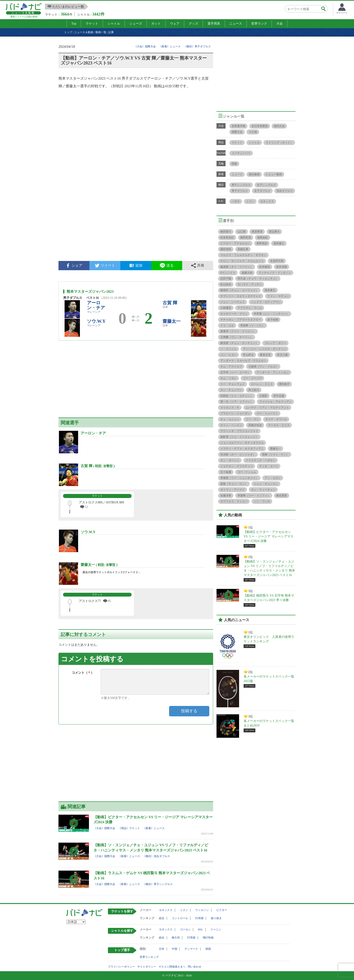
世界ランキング (149, 957)
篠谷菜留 (282, 496)
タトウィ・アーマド (233, 490)
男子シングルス (241, 185)
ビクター (222, 910)
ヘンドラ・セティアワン (266, 302)
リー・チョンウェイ (233, 384)
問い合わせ (195, 967)
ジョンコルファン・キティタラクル (242, 443)
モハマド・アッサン (250, 284)
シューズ (136, 24)
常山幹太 (248, 355)
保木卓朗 (282, 267)
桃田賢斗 (226, 232)
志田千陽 (226, 279)
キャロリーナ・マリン (234, 314)
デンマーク (191, 949)
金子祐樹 (273, 320)
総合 (162, 918)
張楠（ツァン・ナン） (275, 454)
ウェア (175, 24)
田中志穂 (279, 396)
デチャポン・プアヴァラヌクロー (241, 320)
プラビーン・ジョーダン (235, 413)
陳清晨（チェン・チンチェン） (239, 343)
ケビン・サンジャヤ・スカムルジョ (242, 261)
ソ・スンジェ (228, 349)
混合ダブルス (285, 191)
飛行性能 (208, 938)
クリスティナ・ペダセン (261, 460)
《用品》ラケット (129, 828)
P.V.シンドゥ (228, 273)
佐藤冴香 (226, 496)
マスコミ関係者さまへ (172, 967)
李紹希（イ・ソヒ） (252, 325)
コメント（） (83, 673)
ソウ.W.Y (96, 321)
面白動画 (254, 174)
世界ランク (259, 24)
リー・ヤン (252, 419)
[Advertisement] (136, 223)
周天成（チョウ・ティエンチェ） (258, 279)
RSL (200, 929)
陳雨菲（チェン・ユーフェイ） (239, 290)
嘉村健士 (279, 243)
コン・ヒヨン (228, 355)
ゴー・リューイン (267, 413)
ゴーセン (185, 929)
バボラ (236, 201)
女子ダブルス (262, 191)
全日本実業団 (260, 126)
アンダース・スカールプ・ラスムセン (243, 361)
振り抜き (216, 918)
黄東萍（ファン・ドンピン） (238, 331)
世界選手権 (238, 126)
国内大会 (279, 126)
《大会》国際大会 (145, 46)
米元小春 (282, 355)
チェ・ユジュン (230, 419)
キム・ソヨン (228, 378)
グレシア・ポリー (275, 343)
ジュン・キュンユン (266, 484)
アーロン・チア (96, 305)
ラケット (92, 24)
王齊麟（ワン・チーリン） (237, 337)
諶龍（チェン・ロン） (234, 484)
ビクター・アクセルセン (235, 243)
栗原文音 (265, 355)
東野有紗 (262, 243)
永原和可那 (277, 261)
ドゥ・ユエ (227, 325)
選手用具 (214, 24)
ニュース (236, 24)
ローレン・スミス (262, 384)
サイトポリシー (147, 967)
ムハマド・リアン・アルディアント (267, 408)
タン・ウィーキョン (263, 490)
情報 (234, 164)
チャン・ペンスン (231, 425)
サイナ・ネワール (276, 419)
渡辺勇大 (274, 232)
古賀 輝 (170, 303)
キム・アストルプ (231, 367)
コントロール (180, 918)
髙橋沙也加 (255, 425)
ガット (156, 24)
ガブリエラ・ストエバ (234, 501)
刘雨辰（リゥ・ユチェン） (237, 396)
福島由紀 (263, 238)
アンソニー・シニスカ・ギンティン (265, 349)
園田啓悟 (226, 249)
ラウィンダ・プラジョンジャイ (239, 431)
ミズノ (250, 201)
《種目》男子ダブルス (197, 46)
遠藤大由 (247, 273)
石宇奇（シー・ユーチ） (235, 372)
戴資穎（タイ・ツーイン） (237, 267)
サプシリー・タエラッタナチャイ (241, 296)
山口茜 (242, 232)
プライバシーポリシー (121, 967)
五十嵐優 (226, 472)
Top (74, 24)
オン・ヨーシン (230, 460)
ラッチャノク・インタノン (275, 273)
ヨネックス (267, 201)
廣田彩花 (246, 238)
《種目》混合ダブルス (156, 856)
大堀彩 (263, 396)
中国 (175, 949)
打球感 (199, 918)
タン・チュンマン (231, 390)
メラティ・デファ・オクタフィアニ (242, 449)
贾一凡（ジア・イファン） (237, 402)
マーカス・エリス (279, 425)
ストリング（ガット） (279, 143)
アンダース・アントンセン (273, 372)
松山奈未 (226, 284)
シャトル (114, 24)
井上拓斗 (254, 390)
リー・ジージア (252, 378)
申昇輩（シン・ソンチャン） (271, 314)
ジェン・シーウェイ (233, 302)
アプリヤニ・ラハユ (250, 308)
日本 (162, 949)
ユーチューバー (241, 153)
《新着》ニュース (170, 46)
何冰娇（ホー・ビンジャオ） (238, 454)
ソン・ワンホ (262, 501)
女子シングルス (266, 185)
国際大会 (237, 132)
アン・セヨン (273, 478)
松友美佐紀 (227, 238)
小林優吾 (226, 308)
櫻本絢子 (284, 384)
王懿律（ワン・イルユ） (263, 367)
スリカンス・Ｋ (230, 408)
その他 (253, 132)
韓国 (208, 949)
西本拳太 (270, 290)
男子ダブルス (240, 191)
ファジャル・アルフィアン (275, 402)
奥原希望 (257, 232)
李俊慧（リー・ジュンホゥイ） (239, 478)
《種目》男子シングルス (158, 884)
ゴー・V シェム (247, 472)
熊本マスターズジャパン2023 (90, 292)
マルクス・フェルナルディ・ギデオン (243, 255)
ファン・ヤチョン (278, 296)
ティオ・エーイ (269, 466)
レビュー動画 (274, 174)
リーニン (216, 929)
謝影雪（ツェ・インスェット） (239, 437)
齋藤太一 (172, 321)
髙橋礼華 (243, 249)
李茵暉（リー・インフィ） (254, 496)
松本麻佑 (265, 267)
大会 (279, 24)
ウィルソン (202, 910)
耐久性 (176, 938)
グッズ (193, 24)
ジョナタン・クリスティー (237, 466)
